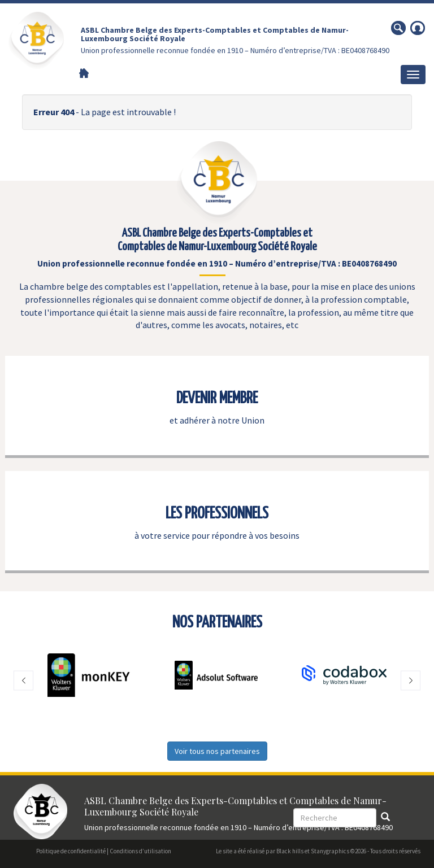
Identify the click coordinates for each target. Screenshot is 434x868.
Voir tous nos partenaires (217, 751)
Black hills (290, 851)
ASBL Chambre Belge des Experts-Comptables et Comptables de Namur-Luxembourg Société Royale (215, 34)
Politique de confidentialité (71, 851)
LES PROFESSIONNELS (217, 514)
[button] (23, 681)
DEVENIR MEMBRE (217, 399)
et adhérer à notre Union (217, 420)
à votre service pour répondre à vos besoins (217, 535)
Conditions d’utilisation (140, 851)
